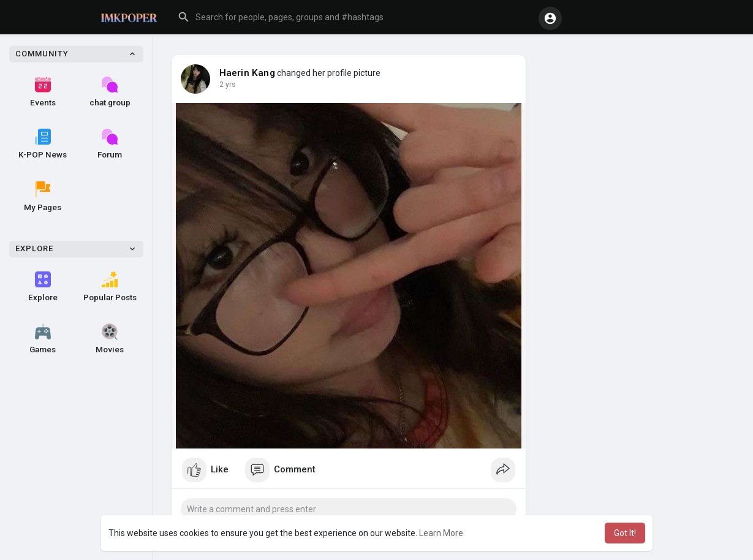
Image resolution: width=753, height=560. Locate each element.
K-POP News (43, 144)
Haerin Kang (247, 73)
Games (43, 339)
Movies (110, 339)
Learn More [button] (441, 533)
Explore (43, 287)
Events (43, 92)
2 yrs (228, 85)
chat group (110, 92)
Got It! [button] (625, 533)
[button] (352, 17)
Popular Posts (110, 287)
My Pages (43, 197)
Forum (110, 144)
